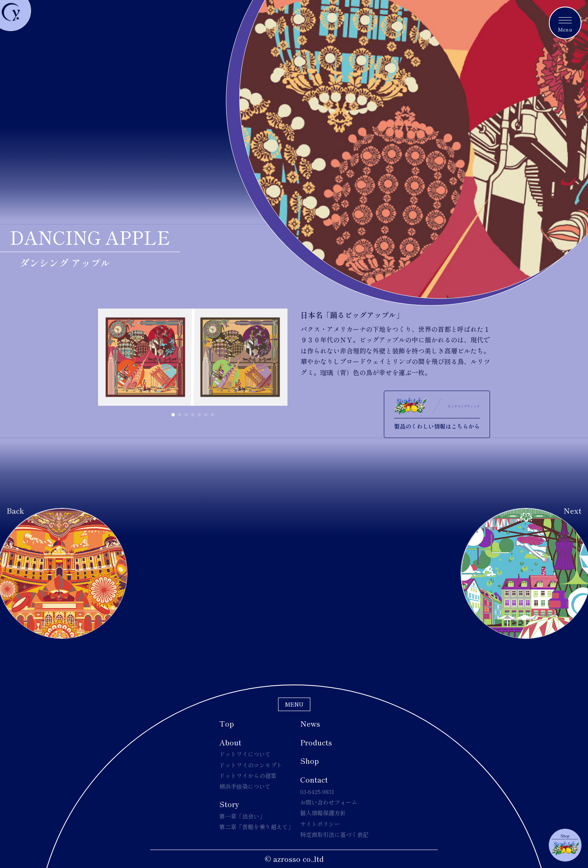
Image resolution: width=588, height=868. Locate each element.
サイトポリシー (320, 824)
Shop (310, 761)
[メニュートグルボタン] (565, 23)
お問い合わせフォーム (329, 802)
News (310, 723)
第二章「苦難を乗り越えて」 (256, 827)
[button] (173, 415)
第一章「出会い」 (242, 816)
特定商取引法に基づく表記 (334, 834)
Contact (314, 779)
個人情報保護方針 (323, 813)
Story (229, 804)
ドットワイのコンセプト (251, 765)
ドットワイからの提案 (248, 776)
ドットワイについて (245, 754)
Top (227, 723)
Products (316, 742)
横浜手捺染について (245, 786)
